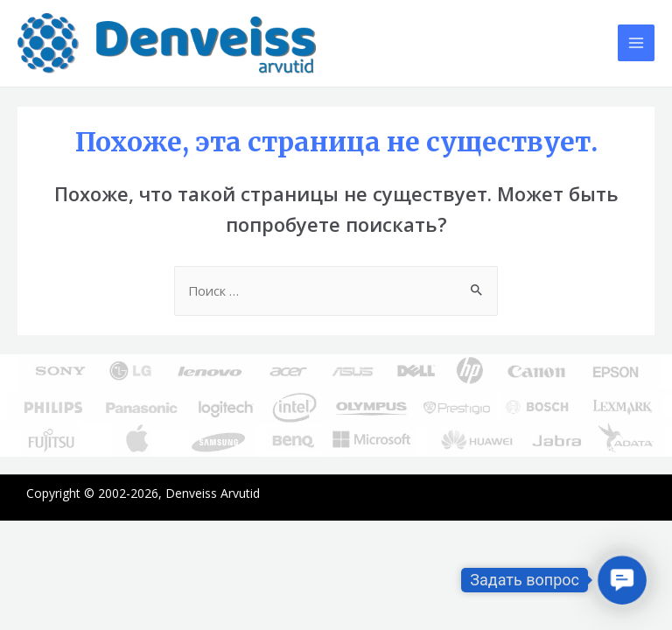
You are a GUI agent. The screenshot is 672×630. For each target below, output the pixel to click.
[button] (622, 580)
